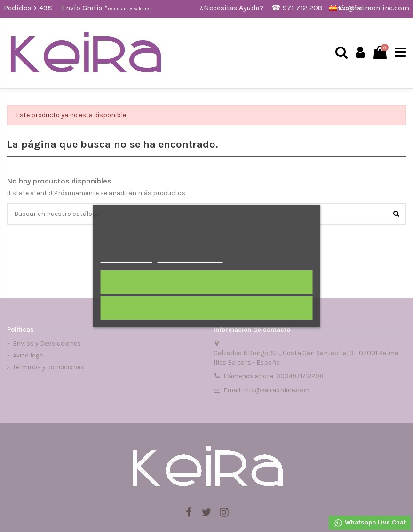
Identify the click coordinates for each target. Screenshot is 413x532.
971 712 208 (303, 8)
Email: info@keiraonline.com (266, 390)
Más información (127, 258)
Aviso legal (29, 355)
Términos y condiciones (48, 367)
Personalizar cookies (190, 258)
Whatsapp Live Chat (370, 523)
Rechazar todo (206, 308)
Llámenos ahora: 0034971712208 (274, 376)
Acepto (206, 282)
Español (351, 8)
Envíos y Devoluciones (47, 344)
